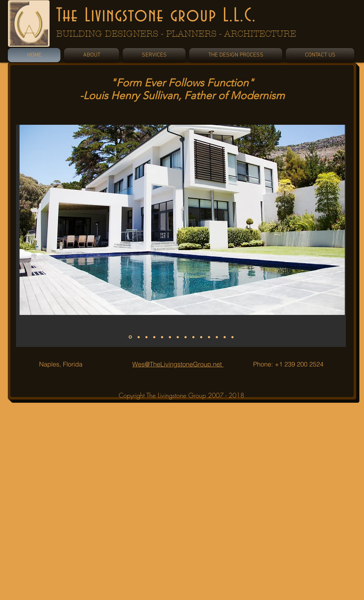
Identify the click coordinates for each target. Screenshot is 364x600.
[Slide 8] (186, 337)
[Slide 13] (225, 337)
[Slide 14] (232, 337)
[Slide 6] (170, 337)
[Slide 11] (209, 337)
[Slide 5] (162, 337)
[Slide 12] (217, 337)
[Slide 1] (130, 337)
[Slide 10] (201, 337)
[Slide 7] (178, 337)
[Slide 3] (146, 337)
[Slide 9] (193, 337)
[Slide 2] (139, 337)
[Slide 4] (154, 337)
